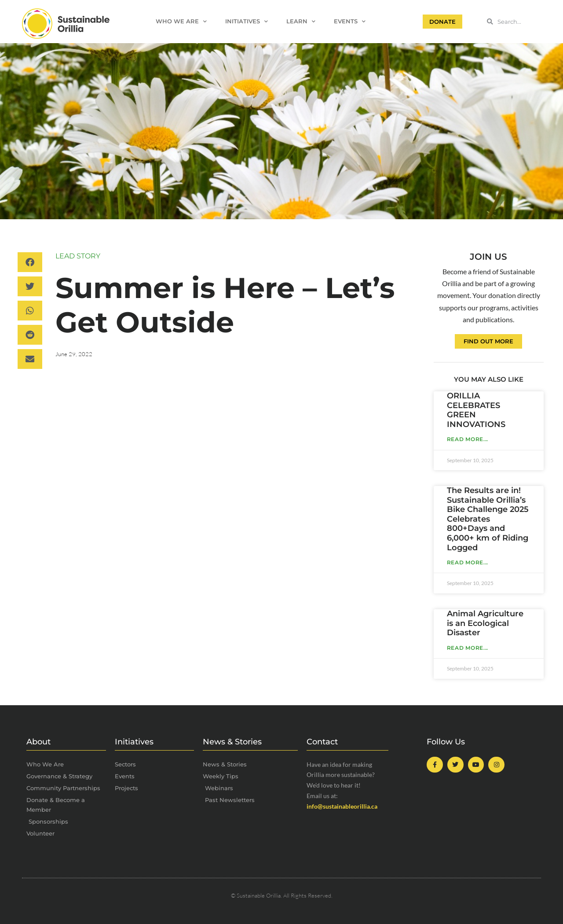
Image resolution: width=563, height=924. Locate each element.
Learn (301, 22)
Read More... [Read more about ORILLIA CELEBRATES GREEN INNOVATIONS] (468, 439)
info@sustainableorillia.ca (342, 806)
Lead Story (78, 256)
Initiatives (247, 22)
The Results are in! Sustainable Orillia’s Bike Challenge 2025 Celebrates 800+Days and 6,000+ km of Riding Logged (488, 519)
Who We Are (181, 22)
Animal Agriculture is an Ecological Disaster (485, 623)
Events (350, 22)
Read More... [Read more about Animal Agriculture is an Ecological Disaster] (468, 648)
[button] (30, 262)
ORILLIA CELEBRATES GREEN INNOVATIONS (476, 410)
